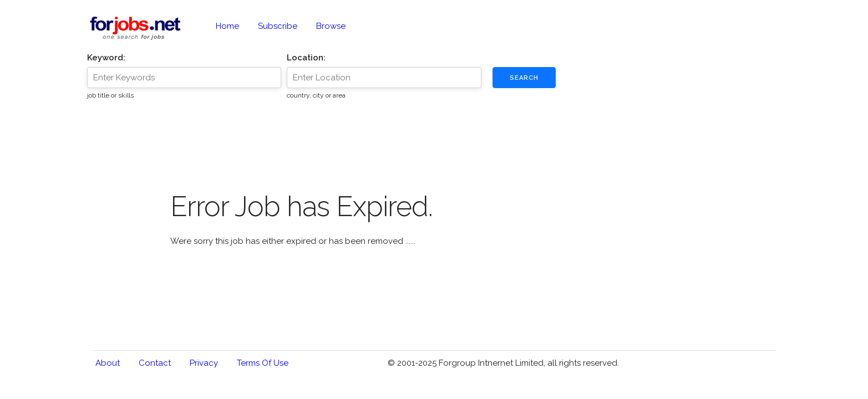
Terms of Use (263, 363)
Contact (155, 363)
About (108, 363)
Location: (306, 58)
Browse (331, 26)
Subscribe (278, 26)
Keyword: (106, 58)
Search (524, 78)
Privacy (204, 363)
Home (227, 26)
